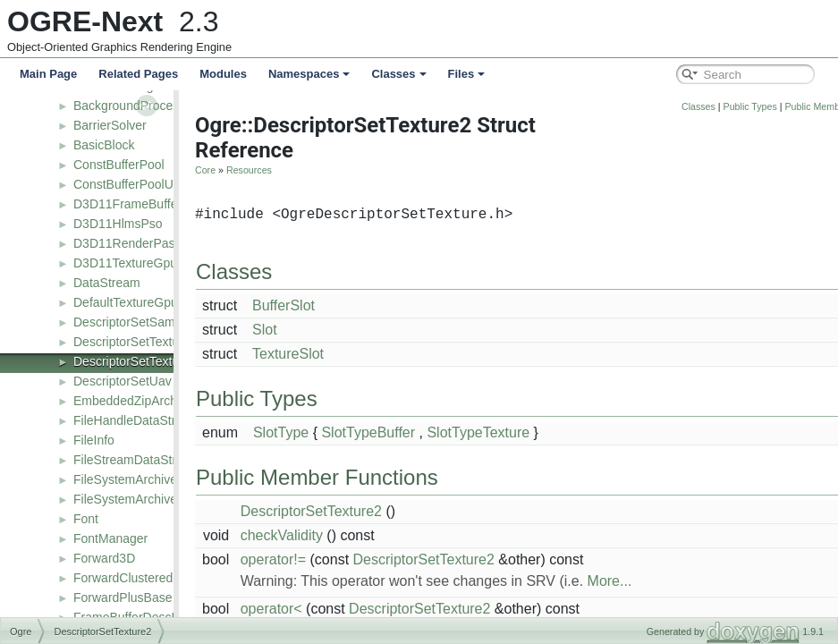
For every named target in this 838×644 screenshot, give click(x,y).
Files (467, 74)
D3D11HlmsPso (118, 224)
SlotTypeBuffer (393, 432)
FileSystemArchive (125, 479)
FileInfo (94, 440)
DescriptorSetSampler (135, 322)
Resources (274, 170)
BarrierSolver (110, 125)
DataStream (107, 283)
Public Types (775, 106)
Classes (398, 74)
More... (635, 581)
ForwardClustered (123, 578)
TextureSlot (313, 354)
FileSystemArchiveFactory (146, 499)
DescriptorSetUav (123, 381)
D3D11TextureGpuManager (150, 263)
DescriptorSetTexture (132, 342)
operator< (296, 609)
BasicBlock (104, 145)
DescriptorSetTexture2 (135, 361)
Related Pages (138, 74)
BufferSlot (309, 305)
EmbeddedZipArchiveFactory (154, 401)
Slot (290, 330)
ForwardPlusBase (123, 597)
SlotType (306, 432)
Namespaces (309, 74)
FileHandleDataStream (137, 420)
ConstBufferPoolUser (132, 184)
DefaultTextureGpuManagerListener (173, 302)
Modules (223, 74)
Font (86, 519)
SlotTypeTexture (503, 432)
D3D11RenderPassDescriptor (156, 243)
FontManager (110, 538)
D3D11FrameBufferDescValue (157, 204)
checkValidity (307, 535)
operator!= (298, 559)
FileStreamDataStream (137, 460)
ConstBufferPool (119, 165)
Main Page (48, 74)
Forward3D (104, 558)
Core (230, 170)
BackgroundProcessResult (147, 106)
